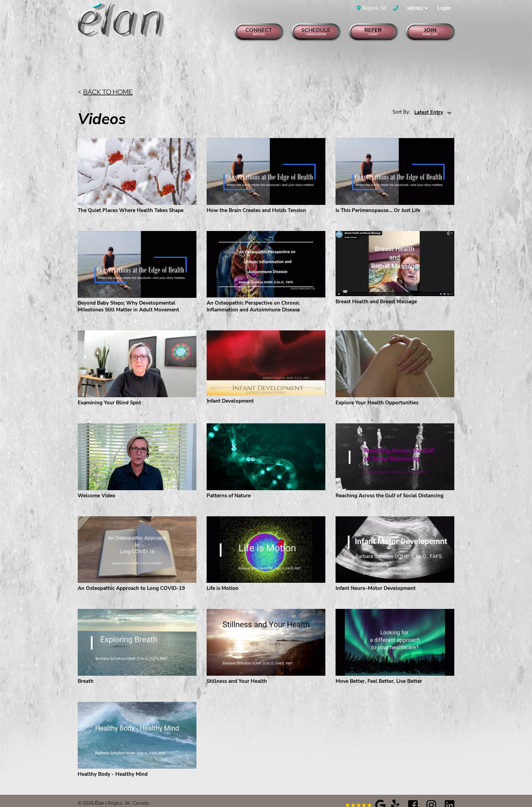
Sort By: (401, 103)
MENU (418, 8)
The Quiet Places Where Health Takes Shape (131, 201)
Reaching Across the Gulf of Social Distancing (389, 487)
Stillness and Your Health (237, 672)
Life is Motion (223, 580)
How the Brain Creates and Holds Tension (256, 201)
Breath (86, 672)
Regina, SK (372, 8)
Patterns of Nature (229, 487)
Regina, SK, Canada (128, 794)
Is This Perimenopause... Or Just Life (378, 201)
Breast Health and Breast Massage (376, 293)
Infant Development (230, 392)
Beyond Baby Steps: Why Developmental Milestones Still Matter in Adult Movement (128, 297)
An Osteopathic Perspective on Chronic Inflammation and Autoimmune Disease (253, 297)
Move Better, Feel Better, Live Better (379, 672)
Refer (373, 31)
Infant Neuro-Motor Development (376, 580)
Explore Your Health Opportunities (377, 394)
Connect (259, 31)
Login (444, 8)
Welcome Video (97, 487)
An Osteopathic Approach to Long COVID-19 (131, 580)
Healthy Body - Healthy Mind (113, 765)
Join (430, 31)
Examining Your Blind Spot (109, 394)
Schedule (316, 31)
